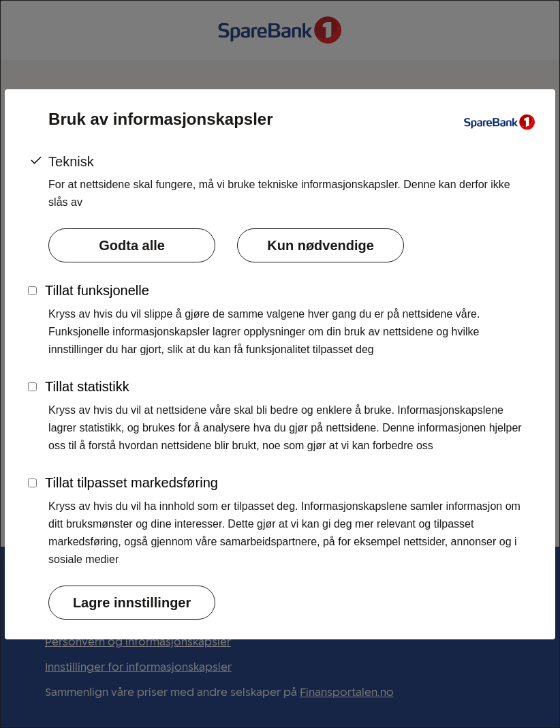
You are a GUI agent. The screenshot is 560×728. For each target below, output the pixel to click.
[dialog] (280, 364)
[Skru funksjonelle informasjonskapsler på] (32, 291)
